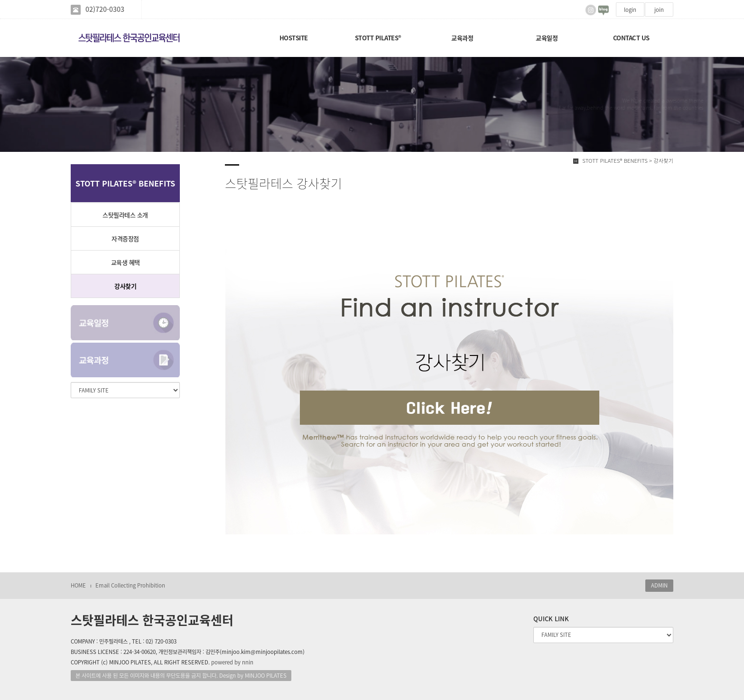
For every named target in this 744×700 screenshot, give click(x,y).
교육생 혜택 (126, 262)
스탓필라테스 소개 (125, 215)
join (659, 10)
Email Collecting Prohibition (130, 585)
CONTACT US (631, 38)
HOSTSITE (294, 38)
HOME (78, 585)
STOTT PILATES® (378, 38)
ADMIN (659, 585)
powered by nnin (232, 662)
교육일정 (547, 38)
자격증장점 (125, 238)
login (630, 10)
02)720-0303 (105, 9)
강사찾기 (125, 286)
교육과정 (462, 38)
